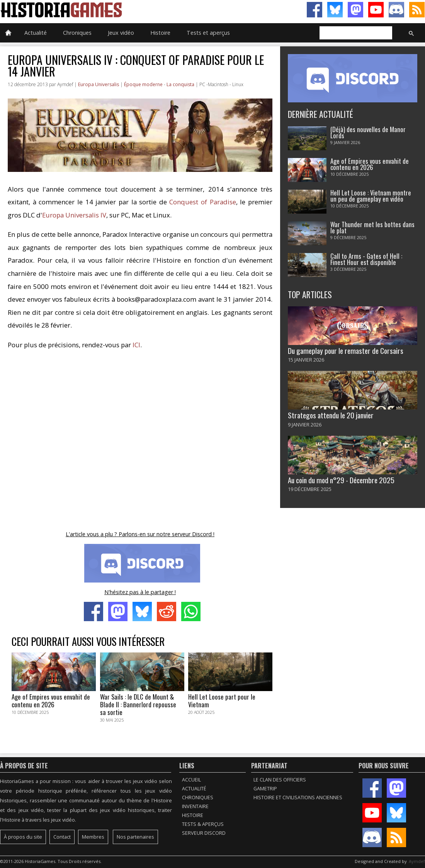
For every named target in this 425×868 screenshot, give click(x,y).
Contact (62, 837)
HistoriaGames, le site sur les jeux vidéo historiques (106, 10)
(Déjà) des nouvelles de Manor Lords (368, 132)
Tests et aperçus (208, 33)
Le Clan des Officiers (280, 780)
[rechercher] (355, 33)
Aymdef (417, 861)
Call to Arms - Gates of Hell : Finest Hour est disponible (366, 259)
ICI (136, 345)
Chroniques (77, 33)
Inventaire (195, 806)
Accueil (191, 780)
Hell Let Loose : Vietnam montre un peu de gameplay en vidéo (371, 196)
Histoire (160, 33)
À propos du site (23, 837)
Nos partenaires (135, 837)
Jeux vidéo (121, 33)
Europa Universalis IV (74, 215)
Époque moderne (143, 84)
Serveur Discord (204, 833)
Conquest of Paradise (202, 202)
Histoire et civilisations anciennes (298, 798)
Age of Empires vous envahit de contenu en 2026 (370, 164)
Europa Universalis (99, 84)
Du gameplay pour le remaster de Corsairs (346, 351)
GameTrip (265, 789)
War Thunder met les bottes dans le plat (372, 228)
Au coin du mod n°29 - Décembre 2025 (341, 480)
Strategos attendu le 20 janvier (331, 415)
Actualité (36, 33)
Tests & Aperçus (203, 824)
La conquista (180, 84)
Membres (93, 837)
